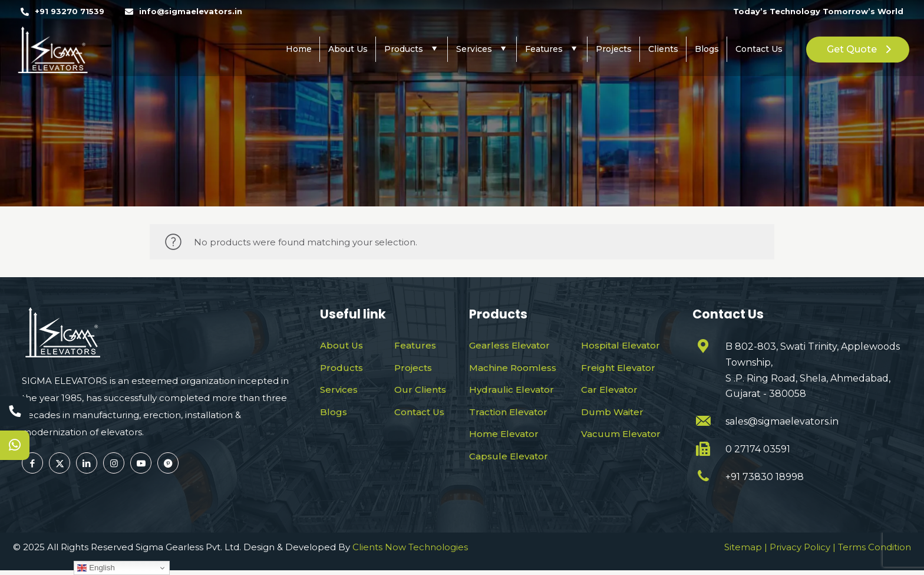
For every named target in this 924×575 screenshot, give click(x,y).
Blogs (334, 412)
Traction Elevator (508, 412)
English (96, 568)
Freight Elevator (618, 368)
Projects (413, 368)
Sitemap (743, 552)
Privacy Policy (800, 552)
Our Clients (420, 390)
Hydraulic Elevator (511, 390)
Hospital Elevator (621, 345)
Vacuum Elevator (621, 434)
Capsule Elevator (509, 456)
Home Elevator (504, 434)
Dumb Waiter (612, 412)
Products (341, 368)
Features (415, 345)
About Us (341, 345)
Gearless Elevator (509, 345)
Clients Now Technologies (410, 552)
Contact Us (419, 412)
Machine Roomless (513, 368)
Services (339, 390)
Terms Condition (874, 552)
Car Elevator (609, 390)
